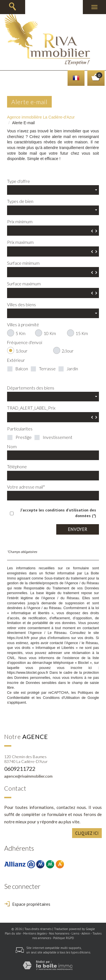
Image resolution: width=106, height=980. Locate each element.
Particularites (20, 429)
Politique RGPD (64, 938)
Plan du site (13, 933)
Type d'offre (19, 181)
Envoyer (78, 529)
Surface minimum (23, 263)
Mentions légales (35, 933)
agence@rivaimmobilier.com (28, 776)
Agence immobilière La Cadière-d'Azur (41, 117)
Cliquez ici (87, 833)
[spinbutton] (53, 231)
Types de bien (20, 201)
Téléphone (17, 467)
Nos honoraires (59, 933)
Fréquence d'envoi (25, 342)
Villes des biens (21, 305)
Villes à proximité (23, 325)
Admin (86, 933)
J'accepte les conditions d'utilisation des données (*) (58, 513)
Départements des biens (31, 388)
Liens (75, 933)
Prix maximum (20, 242)
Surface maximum (24, 284)
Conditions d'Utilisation (61, 698)
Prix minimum (20, 222)
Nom (12, 447)
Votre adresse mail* (26, 487)
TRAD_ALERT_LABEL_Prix (31, 408)
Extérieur (16, 360)
